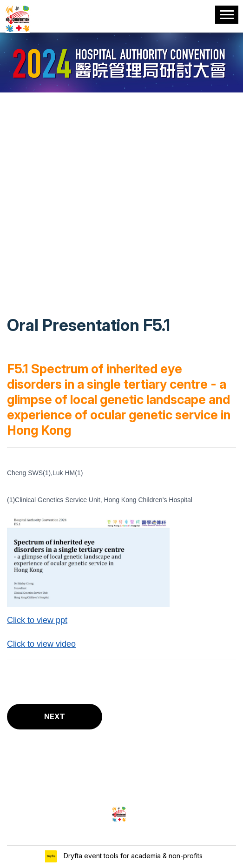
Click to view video (41, 644)
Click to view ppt (37, 620)
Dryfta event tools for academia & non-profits (132, 856)
